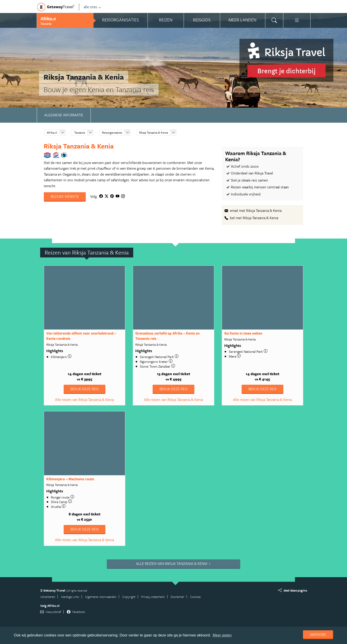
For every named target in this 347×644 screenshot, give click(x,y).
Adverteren (48, 597)
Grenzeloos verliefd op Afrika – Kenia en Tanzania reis (167, 336)
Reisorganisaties (112, 132)
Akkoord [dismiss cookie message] (318, 634)
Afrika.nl (52, 132)
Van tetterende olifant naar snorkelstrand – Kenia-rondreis (81, 336)
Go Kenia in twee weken (243, 333)
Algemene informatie (64, 115)
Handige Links (70, 597)
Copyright (129, 597)
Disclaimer (177, 597)
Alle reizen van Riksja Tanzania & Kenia (84, 400)
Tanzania (80, 132)
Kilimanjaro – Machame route (70, 479)
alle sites (93, 7)
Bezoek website (65, 196)
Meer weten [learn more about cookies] (222, 635)
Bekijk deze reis (85, 389)
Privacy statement (153, 597)
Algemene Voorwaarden (101, 597)
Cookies (195, 597)
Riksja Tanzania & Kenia (154, 132)
